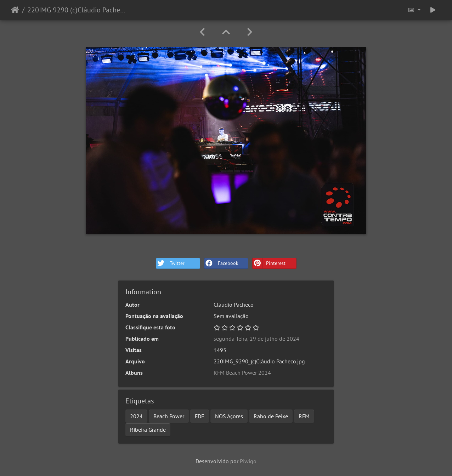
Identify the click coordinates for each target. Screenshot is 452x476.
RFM (304, 416)
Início (15, 10)
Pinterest (269, 263)
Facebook (221, 263)
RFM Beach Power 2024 (242, 373)
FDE (200, 416)
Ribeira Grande (148, 430)
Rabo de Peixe (271, 416)
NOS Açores (229, 416)
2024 (136, 416)
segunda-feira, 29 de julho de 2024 (256, 339)
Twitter (170, 263)
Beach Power (169, 416)
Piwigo (248, 461)
